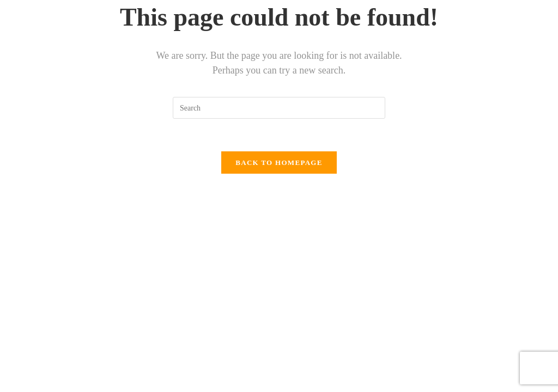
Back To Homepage (279, 163)
